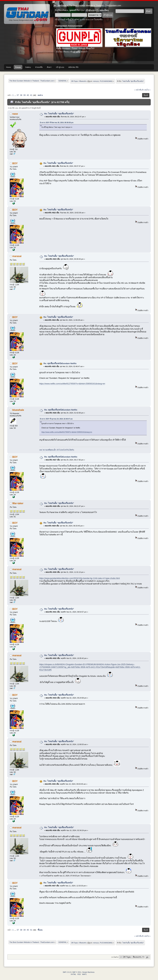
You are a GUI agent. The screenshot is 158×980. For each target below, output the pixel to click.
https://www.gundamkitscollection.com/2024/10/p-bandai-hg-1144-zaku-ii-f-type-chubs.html (80, 578)
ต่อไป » (148, 90)
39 (24, 95)
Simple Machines (88, 972)
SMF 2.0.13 (67, 972)
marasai (17, 256)
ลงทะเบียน (104, 10)
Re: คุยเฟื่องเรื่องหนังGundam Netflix (60, 363)
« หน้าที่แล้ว (139, 90)
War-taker (18, 503)
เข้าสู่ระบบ (90, 10)
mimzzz (96, 81)
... (15, 95)
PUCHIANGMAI (106, 81)
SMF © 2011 (77, 972)
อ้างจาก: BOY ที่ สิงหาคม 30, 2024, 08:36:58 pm (57, 123)
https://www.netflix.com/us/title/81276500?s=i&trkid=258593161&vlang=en (72, 384)
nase (15, 114)
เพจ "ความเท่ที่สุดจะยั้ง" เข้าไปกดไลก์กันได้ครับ (57, 450)
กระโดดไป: (115, 957)
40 (28, 95)
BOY (15, 163)
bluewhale (18, 410)
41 (31, 95)
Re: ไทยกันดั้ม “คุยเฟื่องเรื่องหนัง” (59, 114)
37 (18, 95)
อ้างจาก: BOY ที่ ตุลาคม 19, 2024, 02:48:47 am (56, 419)
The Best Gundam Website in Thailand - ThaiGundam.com (27, 14)
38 (21, 95)
